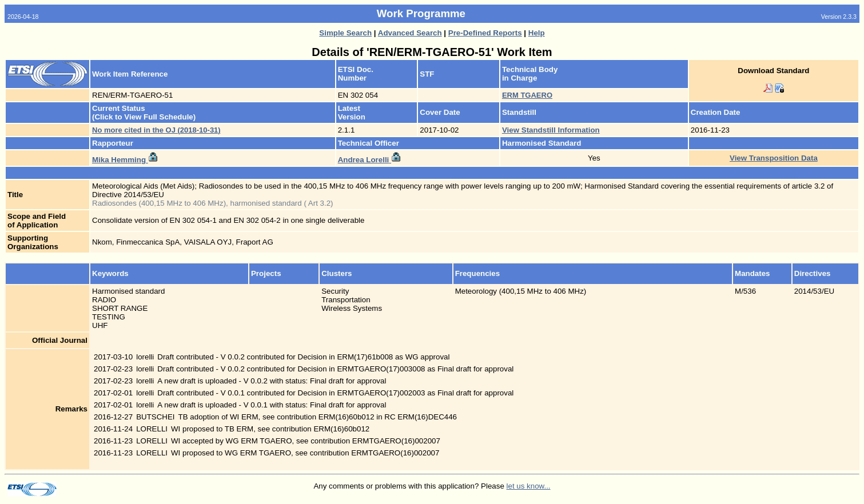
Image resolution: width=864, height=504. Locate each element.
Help (537, 33)
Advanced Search (410, 33)
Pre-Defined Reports (485, 33)
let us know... (529, 486)
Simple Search (345, 33)
